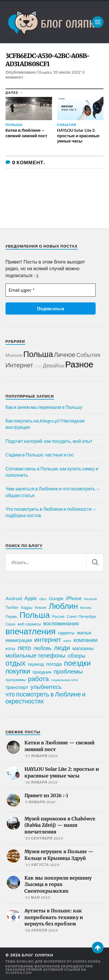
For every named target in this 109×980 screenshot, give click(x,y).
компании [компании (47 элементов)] (86, 640)
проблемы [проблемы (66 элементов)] (68, 671)
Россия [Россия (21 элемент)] (58, 616)
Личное (65, 354)
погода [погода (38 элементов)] (54, 664)
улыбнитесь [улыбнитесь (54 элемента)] (46, 687)
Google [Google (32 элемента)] (56, 598)
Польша (38, 354)
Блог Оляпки (38, 955)
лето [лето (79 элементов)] (24, 648)
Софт (38, 366)
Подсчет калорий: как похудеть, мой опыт (49, 441)
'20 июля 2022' (67, 72)
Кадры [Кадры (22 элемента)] (27, 607)
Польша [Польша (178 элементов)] (35, 615)
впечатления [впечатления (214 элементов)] (31, 631)
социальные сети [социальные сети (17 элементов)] (65, 680)
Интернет (19, 365)
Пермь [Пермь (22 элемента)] (11, 616)
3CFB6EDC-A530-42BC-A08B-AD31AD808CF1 (48, 60)
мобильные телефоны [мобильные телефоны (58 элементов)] (35, 655)
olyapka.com (19, 973)
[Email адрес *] (51, 290)
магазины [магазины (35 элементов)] (83, 648)
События (89, 355)
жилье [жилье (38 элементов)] (84, 632)
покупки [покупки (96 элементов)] (18, 671)
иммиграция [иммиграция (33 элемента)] (19, 640)
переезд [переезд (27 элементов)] (36, 664)
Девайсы (53, 365)
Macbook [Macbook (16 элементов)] (91, 599)
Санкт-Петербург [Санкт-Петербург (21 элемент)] (82, 616)
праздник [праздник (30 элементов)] (42, 672)
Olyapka (44, 72)
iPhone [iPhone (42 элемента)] (74, 598)
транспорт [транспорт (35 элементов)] (17, 687)
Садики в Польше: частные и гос (40, 455)
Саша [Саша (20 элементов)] (10, 624)
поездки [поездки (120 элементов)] (77, 663)
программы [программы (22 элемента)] (16, 680)
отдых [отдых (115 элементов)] (16, 663)
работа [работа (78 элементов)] (38, 679)
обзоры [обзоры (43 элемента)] (77, 656)
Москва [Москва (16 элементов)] (86, 608)
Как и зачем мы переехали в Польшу (44, 407)
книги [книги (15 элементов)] (67, 641)
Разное (79, 364)
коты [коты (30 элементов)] (10, 648)
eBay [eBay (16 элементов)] (43, 599)
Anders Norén (86, 961)
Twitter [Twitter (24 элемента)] (12, 607)
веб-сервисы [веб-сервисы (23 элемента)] (29, 624)
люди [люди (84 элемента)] (62, 648)
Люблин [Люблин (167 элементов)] (63, 606)
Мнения (14, 355)
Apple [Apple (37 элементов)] (31, 598)
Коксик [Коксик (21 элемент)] (41, 607)
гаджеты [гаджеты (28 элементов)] (66, 633)
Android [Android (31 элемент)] (14, 598)
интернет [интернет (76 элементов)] (48, 640)
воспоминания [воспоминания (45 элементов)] (61, 623)
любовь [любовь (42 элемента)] (42, 648)
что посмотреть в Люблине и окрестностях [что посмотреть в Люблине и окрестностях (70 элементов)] (46, 698)
